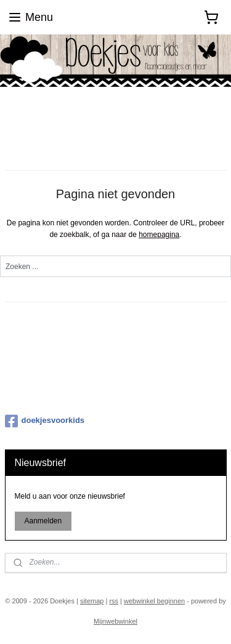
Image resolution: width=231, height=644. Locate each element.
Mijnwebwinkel (115, 621)
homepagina (159, 235)
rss (114, 601)
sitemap (92, 601)
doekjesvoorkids (45, 421)
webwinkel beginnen (154, 601)
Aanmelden (43, 521)
